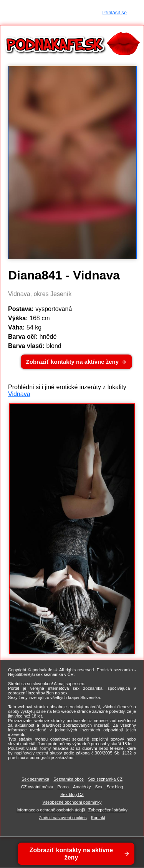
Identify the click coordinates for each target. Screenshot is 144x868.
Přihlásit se (114, 13)
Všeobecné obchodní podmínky (72, 802)
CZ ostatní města (37, 787)
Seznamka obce (69, 779)
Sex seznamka (35, 779)
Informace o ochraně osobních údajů (51, 810)
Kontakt (98, 818)
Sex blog (115, 787)
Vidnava (19, 394)
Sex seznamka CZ (105, 779)
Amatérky (82, 787)
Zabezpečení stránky (108, 810)
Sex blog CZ (72, 794)
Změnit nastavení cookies (63, 818)
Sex (98, 787)
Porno (63, 787)
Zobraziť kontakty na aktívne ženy (72, 362)
